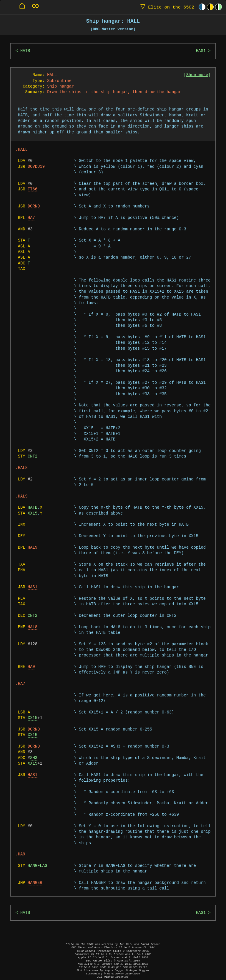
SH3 (34, 758)
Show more (197, 75)
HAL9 (33, 548)
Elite (166, 7)
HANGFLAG (37, 866)
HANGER (35, 883)
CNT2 (33, 457)
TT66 (33, 189)
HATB (25, 51)
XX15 (33, 514)
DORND (34, 206)
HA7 (31, 218)
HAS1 (201, 51)
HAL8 (33, 627)
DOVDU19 (36, 167)
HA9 (31, 667)
